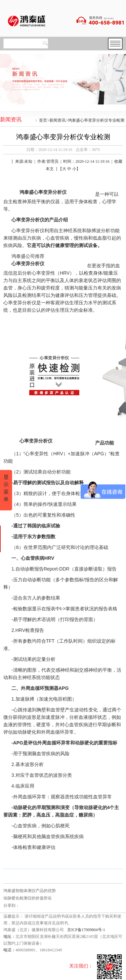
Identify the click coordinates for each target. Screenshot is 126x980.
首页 (43, 120)
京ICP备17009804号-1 (86, 930)
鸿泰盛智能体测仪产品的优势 (30, 891)
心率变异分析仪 (28, 264)
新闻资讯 (57, 120)
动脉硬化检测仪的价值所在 (28, 898)
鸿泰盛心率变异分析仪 (43, 192)
